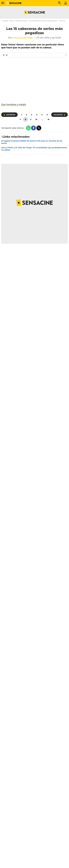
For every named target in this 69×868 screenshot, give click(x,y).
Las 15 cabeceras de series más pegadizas (43, 21)
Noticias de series (21, 21)
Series (12, 21)
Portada (5, 21)
